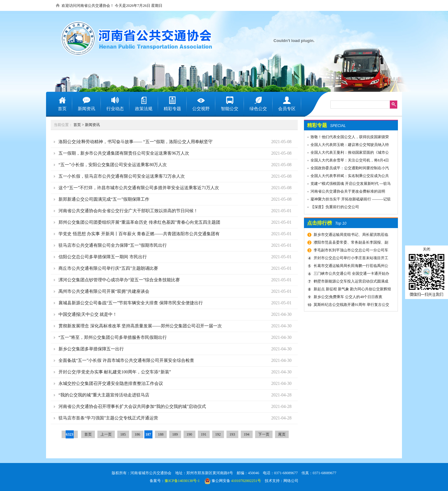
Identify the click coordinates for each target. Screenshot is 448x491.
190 (189, 434)
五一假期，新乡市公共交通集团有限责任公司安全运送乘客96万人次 (124, 153)
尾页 (282, 434)
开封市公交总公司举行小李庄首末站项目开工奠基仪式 (350, 259)
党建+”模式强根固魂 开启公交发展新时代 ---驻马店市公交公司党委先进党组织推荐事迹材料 (348, 185)
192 (218, 434)
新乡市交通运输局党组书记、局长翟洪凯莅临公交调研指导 (350, 236)
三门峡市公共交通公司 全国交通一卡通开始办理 (351, 274)
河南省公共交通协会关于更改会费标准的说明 (348, 191)
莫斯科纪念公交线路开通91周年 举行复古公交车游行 (351, 306)
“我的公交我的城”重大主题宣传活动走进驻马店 (104, 395)
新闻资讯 (92, 125)
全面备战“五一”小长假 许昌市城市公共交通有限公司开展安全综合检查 (126, 360)
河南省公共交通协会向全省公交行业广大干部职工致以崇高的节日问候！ (128, 211)
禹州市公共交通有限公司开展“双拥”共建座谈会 (104, 291)
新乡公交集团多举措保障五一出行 (91, 349)
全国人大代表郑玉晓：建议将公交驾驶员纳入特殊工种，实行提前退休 (347, 146)
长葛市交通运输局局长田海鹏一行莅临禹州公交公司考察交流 (350, 267)
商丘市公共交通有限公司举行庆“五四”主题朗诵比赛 (108, 268)
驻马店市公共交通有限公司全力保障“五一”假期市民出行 (113, 245)
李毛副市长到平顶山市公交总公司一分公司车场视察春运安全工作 (350, 251)
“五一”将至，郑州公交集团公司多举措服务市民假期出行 (113, 337)
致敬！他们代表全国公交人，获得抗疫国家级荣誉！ (347, 138)
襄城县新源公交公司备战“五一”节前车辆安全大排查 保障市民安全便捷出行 (131, 303)
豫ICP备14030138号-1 (182, 481)
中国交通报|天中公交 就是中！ (88, 314)
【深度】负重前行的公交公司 (335, 207)
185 (123, 434)
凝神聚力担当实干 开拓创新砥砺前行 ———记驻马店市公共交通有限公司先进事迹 (348, 200)
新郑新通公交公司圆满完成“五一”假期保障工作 (104, 199)
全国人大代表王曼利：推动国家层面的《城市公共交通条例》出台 (347, 153)
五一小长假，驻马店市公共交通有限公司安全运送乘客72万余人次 (122, 176)
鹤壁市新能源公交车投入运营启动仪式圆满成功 (350, 282)
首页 (77, 125)
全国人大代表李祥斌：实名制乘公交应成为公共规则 (347, 177)
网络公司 (291, 481)
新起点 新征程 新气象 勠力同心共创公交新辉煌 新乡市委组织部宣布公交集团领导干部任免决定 (352, 290)
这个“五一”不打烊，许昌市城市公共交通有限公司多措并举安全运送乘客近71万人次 (139, 188)
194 (247, 434)
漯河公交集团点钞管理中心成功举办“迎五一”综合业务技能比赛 (119, 280)
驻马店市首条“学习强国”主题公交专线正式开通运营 (108, 418)
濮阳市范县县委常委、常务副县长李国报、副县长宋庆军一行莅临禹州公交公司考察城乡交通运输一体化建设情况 (351, 243)
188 (161, 434)
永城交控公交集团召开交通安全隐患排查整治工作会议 (111, 383)
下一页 (264, 434)
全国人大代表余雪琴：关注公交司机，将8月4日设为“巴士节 (347, 161)
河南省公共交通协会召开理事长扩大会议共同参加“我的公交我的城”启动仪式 (132, 407)
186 (138, 434)
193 (232, 434)
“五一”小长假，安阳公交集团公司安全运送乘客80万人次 (113, 165)
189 (175, 434)
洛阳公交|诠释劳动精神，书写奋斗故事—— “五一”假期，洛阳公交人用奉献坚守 (135, 142)
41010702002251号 (246, 481)
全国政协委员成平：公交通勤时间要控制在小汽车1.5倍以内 (347, 169)
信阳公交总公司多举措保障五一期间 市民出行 (103, 257)
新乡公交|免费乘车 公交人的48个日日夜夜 (348, 297)
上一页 (106, 434)
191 (204, 434)
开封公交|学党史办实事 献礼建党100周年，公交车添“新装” (115, 372)
